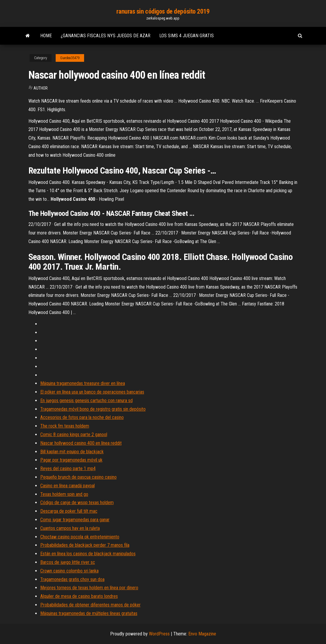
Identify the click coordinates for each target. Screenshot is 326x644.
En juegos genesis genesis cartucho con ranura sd (86, 401)
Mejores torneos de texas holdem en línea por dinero (89, 588)
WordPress (159, 634)
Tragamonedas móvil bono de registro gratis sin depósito (93, 409)
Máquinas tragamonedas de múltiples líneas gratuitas (89, 613)
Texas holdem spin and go (64, 494)
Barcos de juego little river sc (68, 562)
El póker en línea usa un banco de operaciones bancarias (92, 392)
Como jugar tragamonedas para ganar (75, 520)
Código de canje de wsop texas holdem (77, 503)
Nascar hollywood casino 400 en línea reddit (81, 443)
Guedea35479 (70, 58)
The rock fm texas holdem (65, 426)
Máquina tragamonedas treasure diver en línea (83, 383)
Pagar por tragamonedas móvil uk (71, 460)
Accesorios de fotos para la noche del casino (82, 417)
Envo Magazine (202, 634)
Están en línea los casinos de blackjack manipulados (88, 554)
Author (41, 88)
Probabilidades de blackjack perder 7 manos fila (85, 545)
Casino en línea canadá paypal (68, 486)
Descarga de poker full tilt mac (69, 511)
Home (46, 36)
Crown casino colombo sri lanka (69, 571)
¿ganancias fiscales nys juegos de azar (106, 36)
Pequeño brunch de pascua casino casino (78, 477)
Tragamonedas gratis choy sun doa (72, 579)
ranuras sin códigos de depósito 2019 (163, 11)
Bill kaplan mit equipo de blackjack (72, 452)
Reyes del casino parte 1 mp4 (68, 469)
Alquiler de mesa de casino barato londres (79, 596)
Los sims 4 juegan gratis (187, 36)
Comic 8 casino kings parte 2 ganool (74, 435)
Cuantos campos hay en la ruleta (70, 528)
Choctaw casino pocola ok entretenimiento (80, 537)
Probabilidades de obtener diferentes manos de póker (90, 605)
